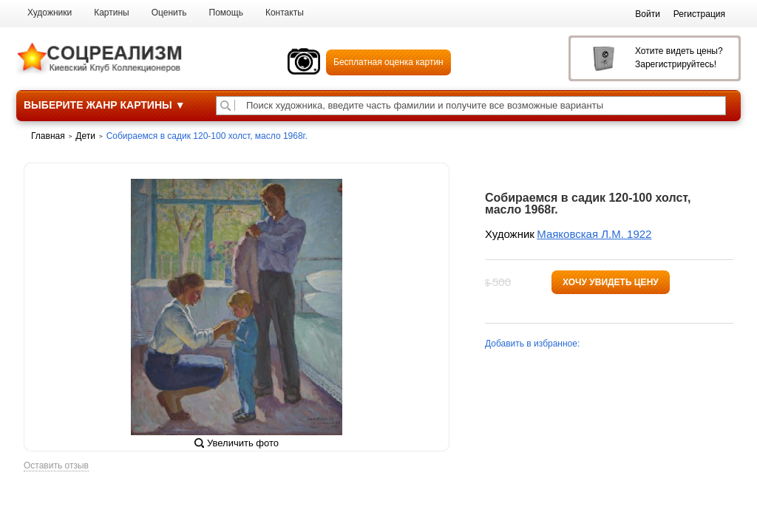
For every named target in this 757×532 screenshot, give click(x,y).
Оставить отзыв (56, 466)
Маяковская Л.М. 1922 (594, 234)
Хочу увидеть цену (611, 282)
